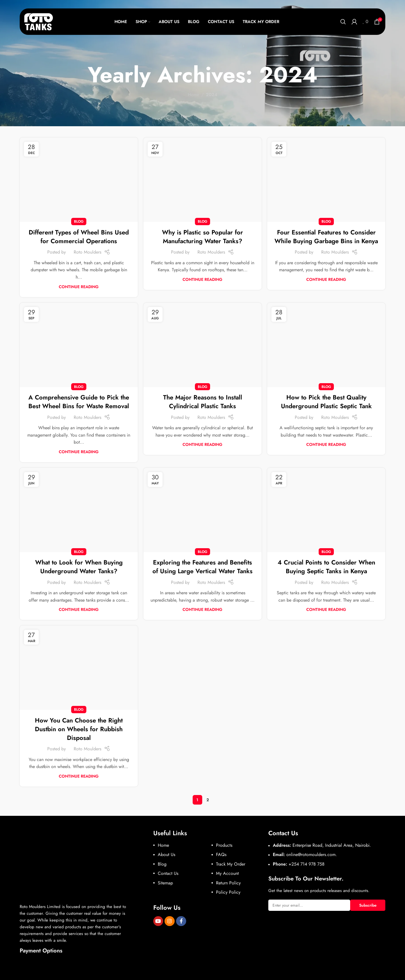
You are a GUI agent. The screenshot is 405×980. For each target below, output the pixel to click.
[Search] (343, 22)
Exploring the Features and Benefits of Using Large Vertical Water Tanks (202, 567)
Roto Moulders (87, 252)
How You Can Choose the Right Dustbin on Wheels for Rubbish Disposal (79, 729)
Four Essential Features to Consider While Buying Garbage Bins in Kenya (326, 237)
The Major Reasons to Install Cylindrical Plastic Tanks (203, 402)
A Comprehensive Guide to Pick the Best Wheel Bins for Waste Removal (79, 402)
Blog (79, 221)
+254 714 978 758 (307, 864)
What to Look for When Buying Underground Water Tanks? (79, 567)
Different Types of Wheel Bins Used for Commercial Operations (79, 237)
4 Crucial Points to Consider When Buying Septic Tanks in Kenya (326, 567)
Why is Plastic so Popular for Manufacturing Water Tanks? (202, 237)
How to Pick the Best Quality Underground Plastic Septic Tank (326, 402)
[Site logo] (39, 21)
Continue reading (79, 287)
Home (193, 95)
